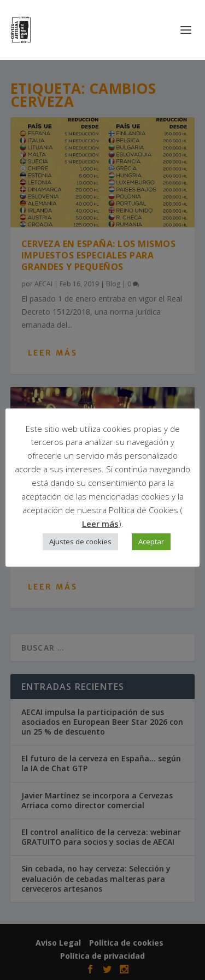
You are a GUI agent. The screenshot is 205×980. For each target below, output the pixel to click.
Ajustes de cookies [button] (80, 542)
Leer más (100, 524)
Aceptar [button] (151, 542)
